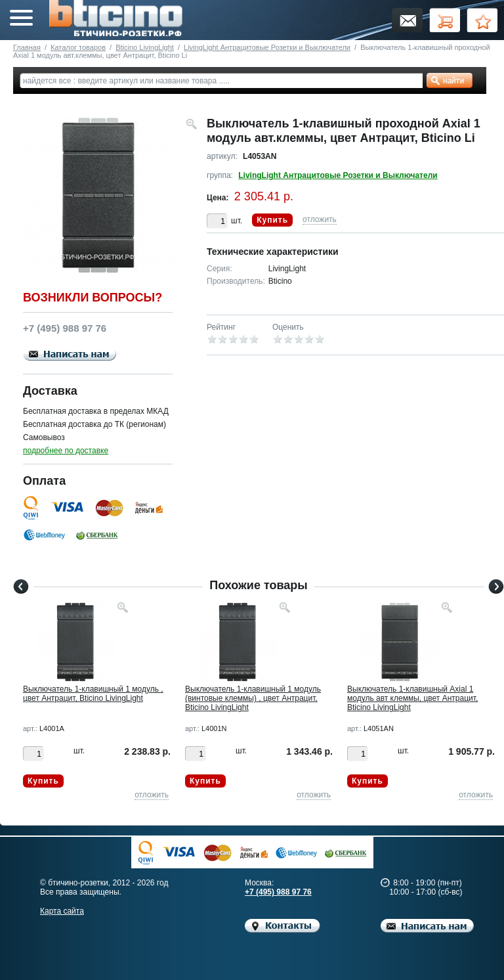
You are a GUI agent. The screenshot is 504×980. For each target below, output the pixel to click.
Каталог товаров (78, 47)
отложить (320, 219)
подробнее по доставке (66, 451)
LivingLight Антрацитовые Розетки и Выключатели (267, 47)
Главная (27, 47)
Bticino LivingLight (145, 47)
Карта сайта (62, 911)
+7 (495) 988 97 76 (278, 892)
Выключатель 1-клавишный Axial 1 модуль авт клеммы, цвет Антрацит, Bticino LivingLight (412, 698)
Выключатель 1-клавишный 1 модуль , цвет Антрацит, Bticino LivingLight (93, 694)
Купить (272, 220)
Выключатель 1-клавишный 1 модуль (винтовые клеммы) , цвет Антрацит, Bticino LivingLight (253, 698)
